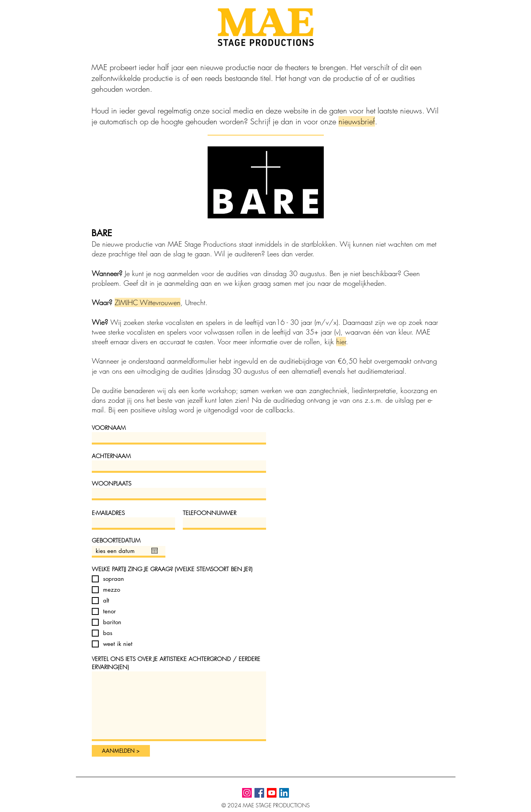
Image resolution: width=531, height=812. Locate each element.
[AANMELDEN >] (121, 751)
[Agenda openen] (155, 551)
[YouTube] (272, 793)
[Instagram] (247, 793)
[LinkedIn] (284, 793)
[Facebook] (259, 793)
